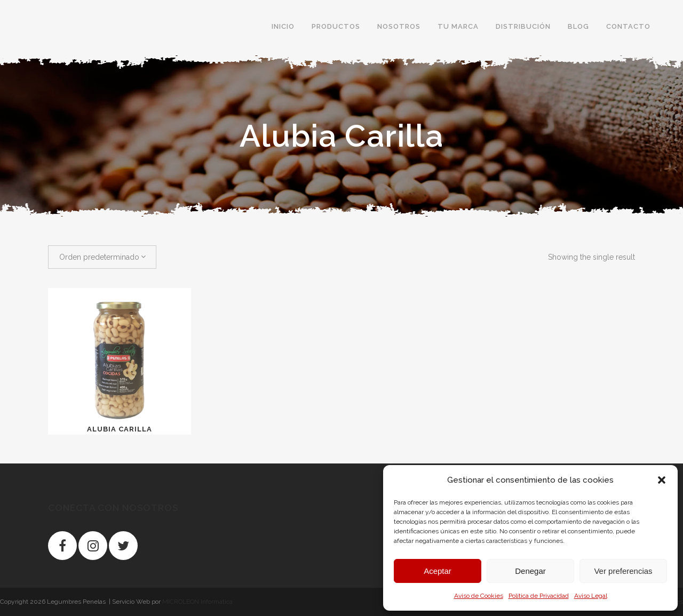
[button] (662, 480)
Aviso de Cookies (479, 596)
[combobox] (102, 257)
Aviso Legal (591, 596)
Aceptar (438, 571)
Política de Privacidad (539, 596)
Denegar (530, 571)
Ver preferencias (623, 571)
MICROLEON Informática (197, 602)
